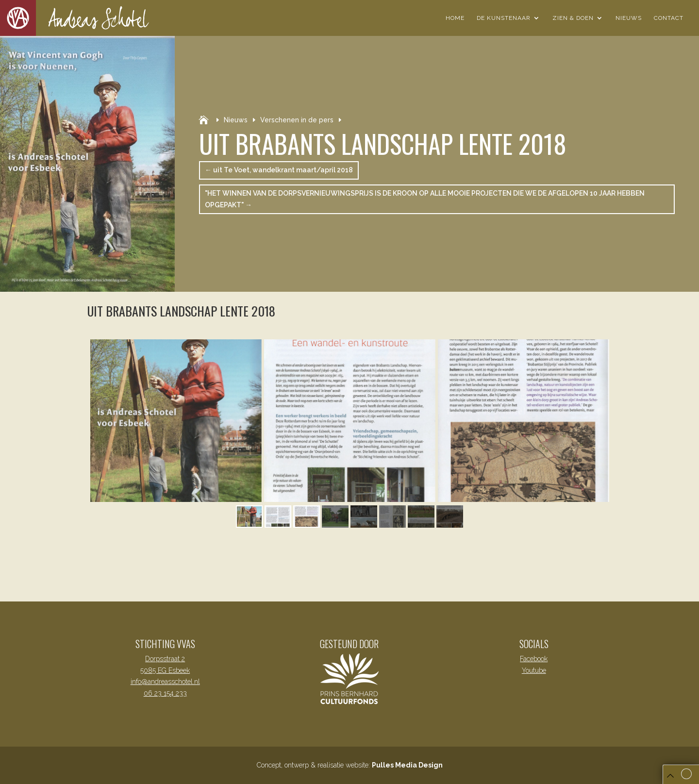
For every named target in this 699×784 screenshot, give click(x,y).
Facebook (534, 659)
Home (455, 18)
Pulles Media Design (407, 765)
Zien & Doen (573, 18)
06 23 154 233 (165, 693)
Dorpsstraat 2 (165, 659)
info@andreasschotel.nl (165, 682)
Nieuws (629, 18)
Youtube (534, 670)
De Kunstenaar (504, 18)
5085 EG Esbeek (165, 670)
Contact (669, 18)
